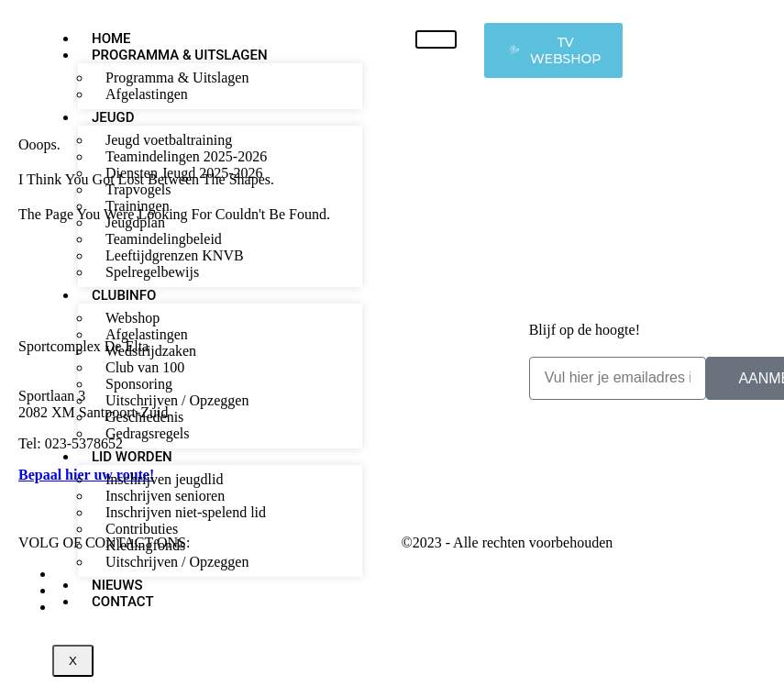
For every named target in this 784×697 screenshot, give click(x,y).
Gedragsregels (148, 433)
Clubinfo (124, 295)
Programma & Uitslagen (180, 55)
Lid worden (132, 457)
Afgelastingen (147, 94)
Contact (123, 602)
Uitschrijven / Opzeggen (177, 562)
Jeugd (113, 117)
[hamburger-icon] (436, 39)
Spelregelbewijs (152, 272)
